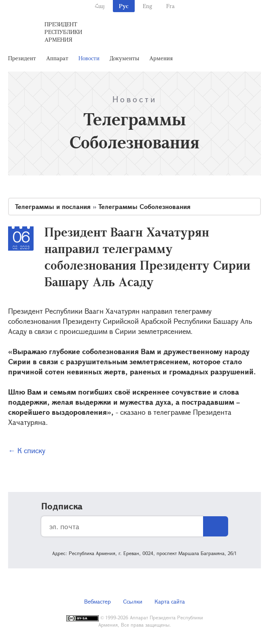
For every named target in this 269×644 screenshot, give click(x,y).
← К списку (27, 450)
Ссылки (133, 601)
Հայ (100, 6)
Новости (89, 58)
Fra (171, 6)
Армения (161, 58)
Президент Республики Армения (63, 32)
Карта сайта (170, 601)
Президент (22, 58)
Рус (124, 6)
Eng (147, 6)
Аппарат (57, 58)
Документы (124, 58)
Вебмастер (97, 601)
